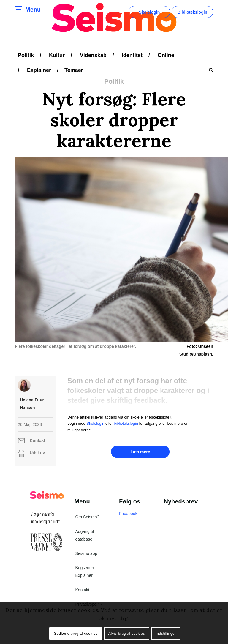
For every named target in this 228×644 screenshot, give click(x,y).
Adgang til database (85, 535)
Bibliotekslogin (192, 12)
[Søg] (210, 70)
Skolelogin (149, 12)
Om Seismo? (87, 517)
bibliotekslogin (126, 423)
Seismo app (86, 553)
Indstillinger (166, 634)
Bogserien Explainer (85, 572)
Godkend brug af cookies (76, 634)
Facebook (128, 514)
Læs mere (140, 452)
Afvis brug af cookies (127, 634)
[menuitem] (26, 55)
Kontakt (37, 441)
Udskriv (37, 453)
